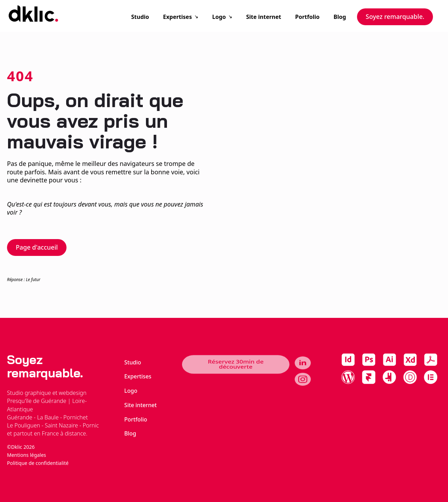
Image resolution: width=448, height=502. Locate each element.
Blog (340, 17)
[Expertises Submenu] (198, 17)
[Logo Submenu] (232, 17)
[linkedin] (303, 367)
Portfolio (307, 17)
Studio (140, 17)
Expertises (177, 17)
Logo (219, 17)
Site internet (264, 17)
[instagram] (303, 375)
